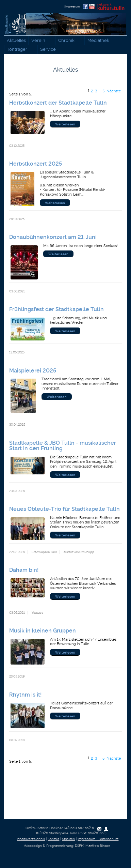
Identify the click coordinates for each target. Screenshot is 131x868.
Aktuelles (16, 40)
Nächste (114, 91)
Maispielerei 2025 (33, 371)
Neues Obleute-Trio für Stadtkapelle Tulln (64, 509)
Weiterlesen (65, 124)
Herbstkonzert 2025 (36, 164)
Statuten (68, 839)
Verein (40, 41)
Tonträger (19, 50)
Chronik (68, 41)
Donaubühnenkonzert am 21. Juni (53, 237)
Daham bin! (24, 570)
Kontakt (53, 839)
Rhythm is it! (25, 695)
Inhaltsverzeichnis (31, 839)
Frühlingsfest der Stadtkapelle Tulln (56, 309)
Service (50, 50)
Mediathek (100, 41)
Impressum (72, 6)
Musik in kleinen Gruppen (43, 631)
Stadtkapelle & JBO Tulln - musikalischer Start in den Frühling (63, 446)
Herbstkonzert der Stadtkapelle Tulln (58, 103)
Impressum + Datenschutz (98, 839)
